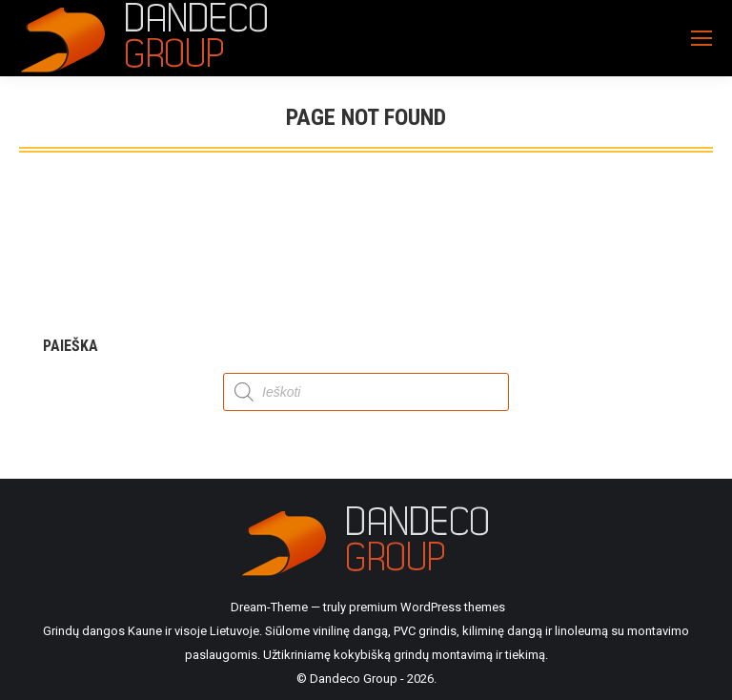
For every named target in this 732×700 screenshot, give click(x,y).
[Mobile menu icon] (701, 38)
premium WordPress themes (427, 607)
